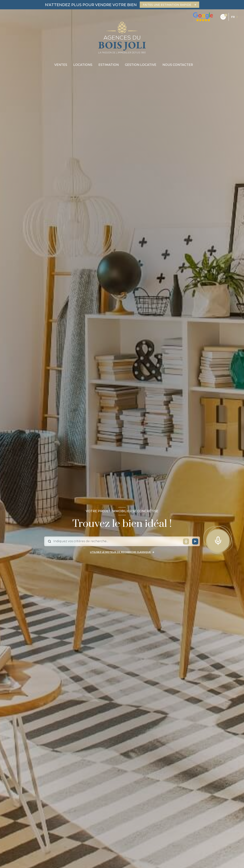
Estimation (109, 65)
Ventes (61, 65)
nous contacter (178, 65)
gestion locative (141, 65)
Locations (83, 65)
